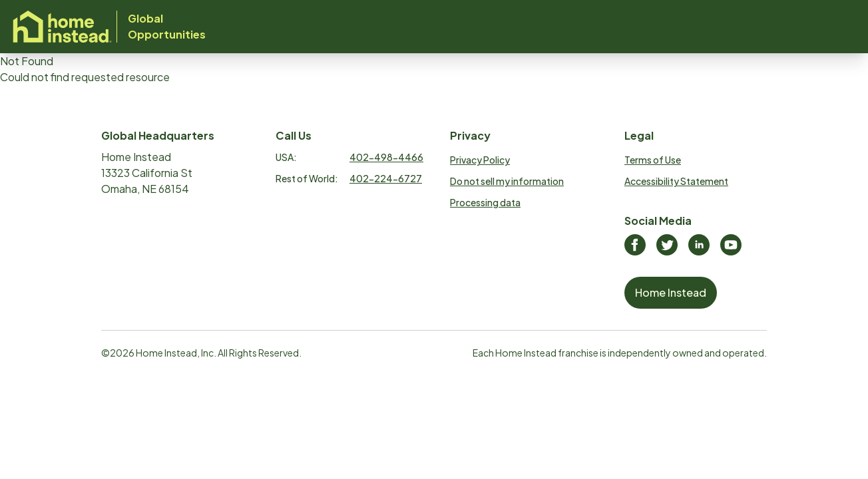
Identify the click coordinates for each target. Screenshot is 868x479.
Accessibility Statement (676, 181)
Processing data (485, 202)
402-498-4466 (386, 157)
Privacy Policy (480, 160)
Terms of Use (653, 160)
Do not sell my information (507, 181)
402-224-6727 (386, 178)
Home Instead (671, 292)
